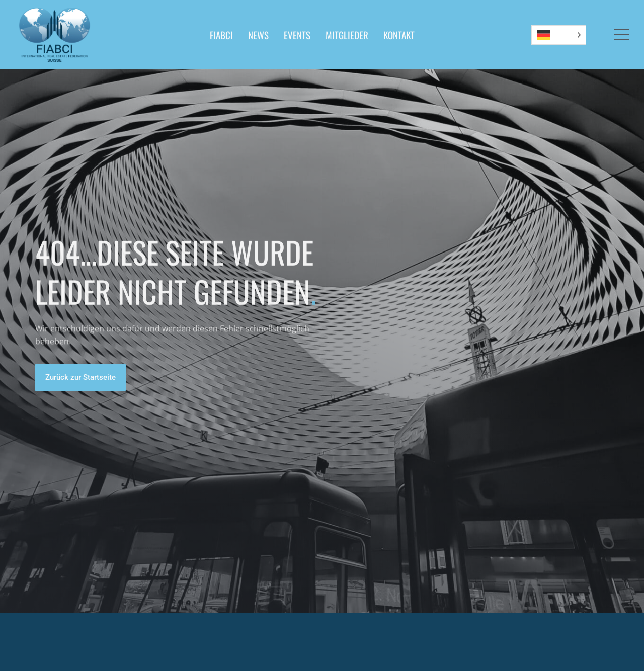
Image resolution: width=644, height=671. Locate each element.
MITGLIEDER (347, 35)
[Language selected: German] (559, 35)
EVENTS (297, 35)
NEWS (258, 35)
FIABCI (221, 35)
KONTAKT (399, 35)
